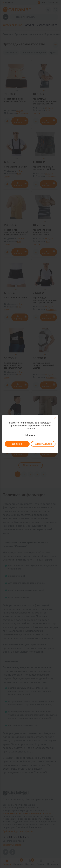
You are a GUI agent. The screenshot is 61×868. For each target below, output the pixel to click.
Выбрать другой (43, 444)
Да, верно (17, 444)
